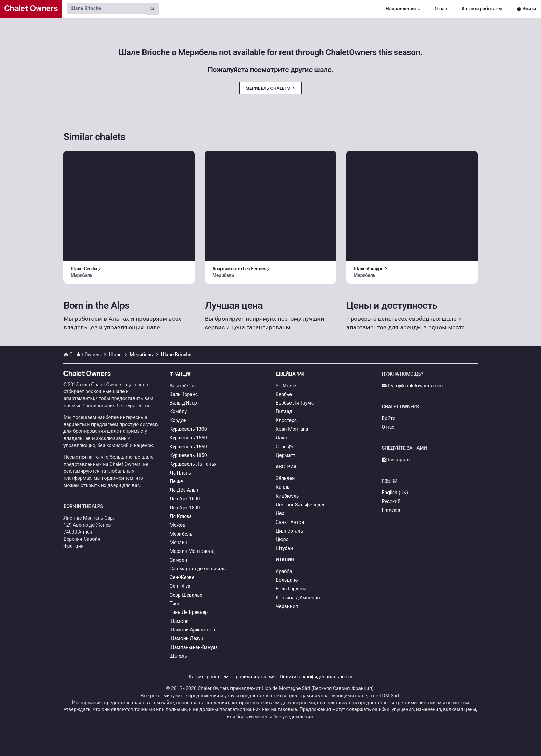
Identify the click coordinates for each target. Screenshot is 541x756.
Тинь (175, 604)
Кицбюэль (287, 496)
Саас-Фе (285, 447)
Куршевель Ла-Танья (193, 464)
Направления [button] (401, 9)
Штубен (284, 548)
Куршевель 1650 (188, 447)
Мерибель (181, 534)
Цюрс (282, 539)
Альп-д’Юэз (183, 386)
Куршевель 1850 (188, 455)
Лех (280, 513)
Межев (178, 525)
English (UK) (395, 493)
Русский (391, 501)
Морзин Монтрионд (192, 551)
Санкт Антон (290, 522)
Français (391, 510)
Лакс (281, 438)
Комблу (178, 411)
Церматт (286, 455)
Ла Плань (180, 473)
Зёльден (285, 478)
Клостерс (286, 420)
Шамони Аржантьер (193, 630)
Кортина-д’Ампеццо (298, 598)
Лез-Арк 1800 (185, 508)
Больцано (287, 580)
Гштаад (284, 411)
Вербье (284, 394)
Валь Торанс (184, 394)
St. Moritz (286, 386)
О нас (441, 9)
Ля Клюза (181, 516)
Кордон (178, 420)
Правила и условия (254, 677)
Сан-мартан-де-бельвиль (198, 569)
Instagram (396, 460)
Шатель (178, 656)
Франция (181, 374)
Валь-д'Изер (183, 403)
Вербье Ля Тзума (295, 403)
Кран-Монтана (292, 429)
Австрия (286, 467)
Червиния (287, 606)
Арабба (284, 571)
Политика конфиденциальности (316, 677)
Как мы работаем (482, 9)
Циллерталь (289, 531)
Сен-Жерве (182, 577)
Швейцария (290, 374)
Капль (283, 487)
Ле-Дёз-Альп (184, 490)
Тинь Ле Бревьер (189, 612)
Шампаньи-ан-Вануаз (194, 647)
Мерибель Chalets (270, 88)
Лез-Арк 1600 (185, 499)
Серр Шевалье (186, 595)
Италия (285, 560)
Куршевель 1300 (188, 429)
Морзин (179, 543)
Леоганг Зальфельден (301, 505)
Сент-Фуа (180, 586)
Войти (526, 9)
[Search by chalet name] (106, 9)
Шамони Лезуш (187, 638)
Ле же (176, 481)
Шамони (179, 621)
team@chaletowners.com (412, 386)
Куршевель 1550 (188, 438)
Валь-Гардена (291, 589)
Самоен (179, 560)
